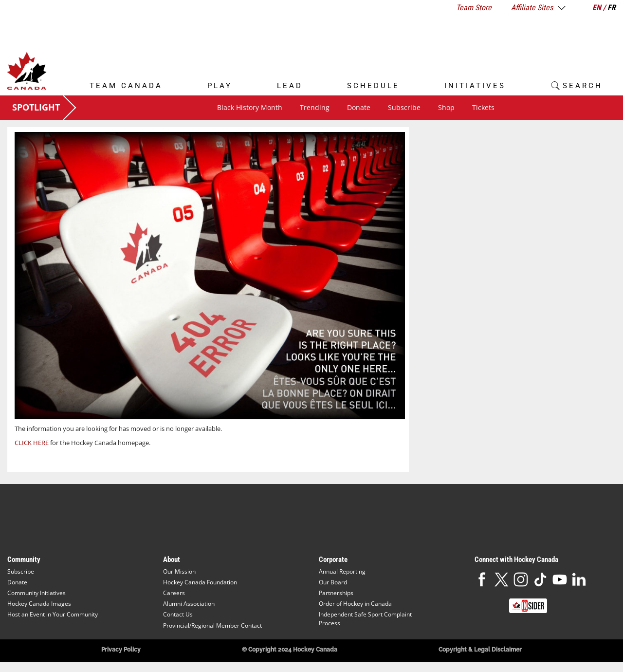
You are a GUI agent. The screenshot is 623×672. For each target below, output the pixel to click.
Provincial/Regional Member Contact (212, 625)
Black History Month (250, 107)
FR (612, 8)
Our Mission (179, 571)
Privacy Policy (121, 650)
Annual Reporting (342, 571)
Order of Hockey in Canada (355, 604)
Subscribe (404, 107)
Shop (446, 107)
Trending (315, 107)
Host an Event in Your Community (53, 614)
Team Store (474, 8)
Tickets (483, 107)
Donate (359, 107)
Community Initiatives (37, 593)
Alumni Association (189, 604)
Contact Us (178, 614)
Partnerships (336, 593)
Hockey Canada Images (39, 604)
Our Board (333, 582)
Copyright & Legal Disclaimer (480, 650)
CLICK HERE (32, 443)
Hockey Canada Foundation (200, 582)
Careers (174, 593)
